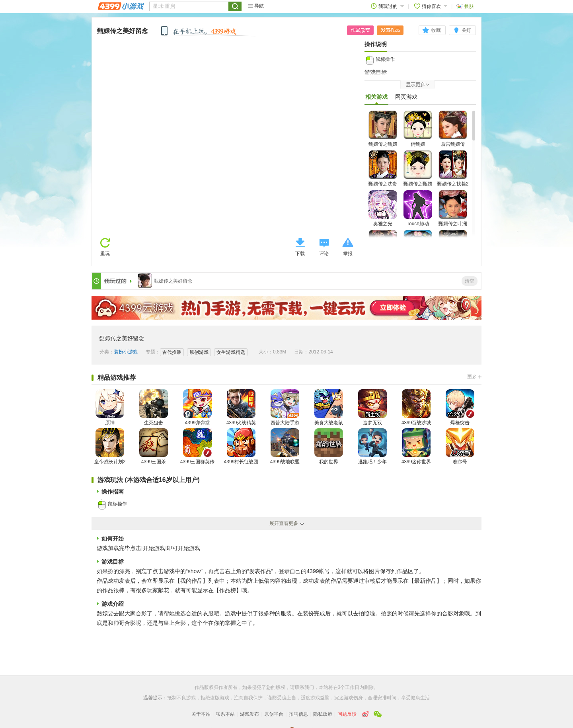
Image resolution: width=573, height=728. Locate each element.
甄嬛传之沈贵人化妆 (383, 173)
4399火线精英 (241, 407)
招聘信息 (298, 714)
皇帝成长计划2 (110, 446)
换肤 (465, 6)
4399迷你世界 (416, 446)
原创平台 (274, 714)
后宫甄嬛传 (453, 129)
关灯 (466, 30)
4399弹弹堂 (197, 407)
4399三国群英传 (198, 446)
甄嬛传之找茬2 (453, 169)
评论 (324, 254)
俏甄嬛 (418, 129)
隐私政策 (323, 714)
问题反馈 (347, 714)
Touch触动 (418, 208)
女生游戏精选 (231, 352)
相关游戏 (376, 99)
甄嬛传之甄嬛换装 (418, 173)
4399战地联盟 (285, 446)
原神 (110, 407)
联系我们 (304, 687)
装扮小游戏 (126, 352)
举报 (348, 254)
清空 (470, 281)
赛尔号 (460, 446)
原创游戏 (199, 352)
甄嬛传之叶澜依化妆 (453, 213)
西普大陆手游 (285, 407)
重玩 (105, 254)
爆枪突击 (460, 407)
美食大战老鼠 (329, 407)
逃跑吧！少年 (372, 446)
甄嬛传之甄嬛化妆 (383, 134)
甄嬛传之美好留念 (123, 31)
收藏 (436, 30)
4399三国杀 (154, 446)
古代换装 (172, 352)
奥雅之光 (383, 208)
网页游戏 (406, 97)
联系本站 (225, 714)
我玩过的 (387, 6)
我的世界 (329, 446)
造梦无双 (372, 407)
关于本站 (201, 714)
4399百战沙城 (416, 407)
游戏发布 (249, 714)
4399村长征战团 (241, 446)
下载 (300, 254)
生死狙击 (154, 407)
